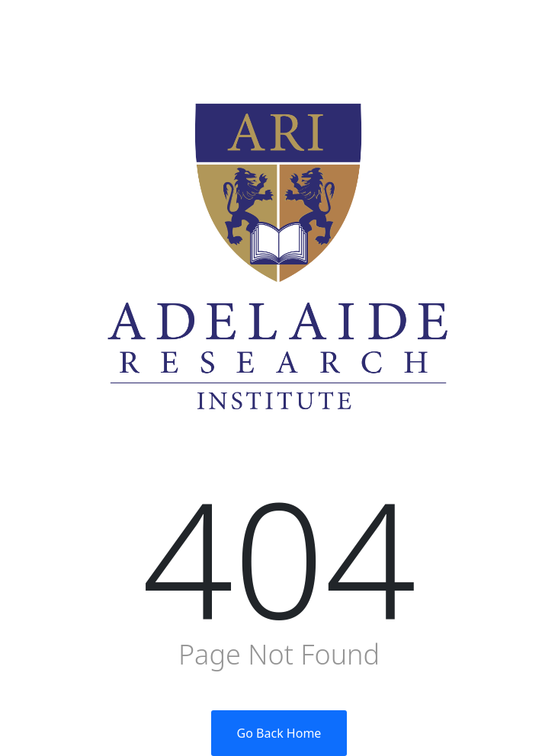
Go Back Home (279, 733)
